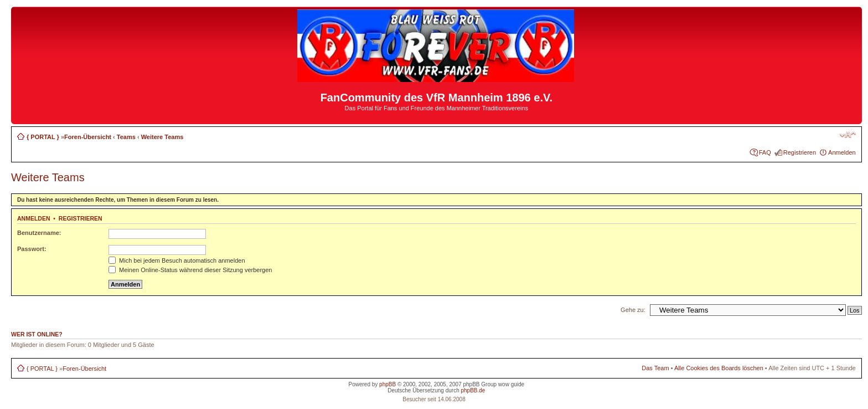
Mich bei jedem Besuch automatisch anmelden (177, 260)
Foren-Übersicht (88, 137)
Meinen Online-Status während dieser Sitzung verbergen (190, 270)
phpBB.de (473, 390)
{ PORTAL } (43, 137)
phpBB (387, 384)
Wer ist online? (37, 334)
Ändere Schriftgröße (848, 135)
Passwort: (32, 249)
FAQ (765, 152)
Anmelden (842, 152)
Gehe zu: (633, 310)
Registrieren (800, 152)
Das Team (655, 368)
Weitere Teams (162, 137)
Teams (126, 137)
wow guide (511, 384)
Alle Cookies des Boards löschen (719, 368)
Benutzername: (39, 233)
